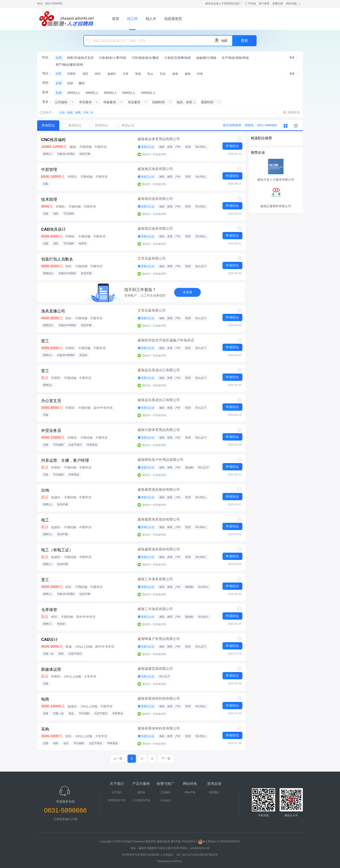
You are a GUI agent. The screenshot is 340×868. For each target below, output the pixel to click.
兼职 (82, 83)
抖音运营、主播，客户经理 (65, 460)
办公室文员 (51, 401)
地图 (224, 41)
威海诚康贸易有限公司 (155, 669)
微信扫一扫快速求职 (154, 154)
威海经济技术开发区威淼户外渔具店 (166, 340)
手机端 (252, 4)
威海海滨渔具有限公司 (155, 169)
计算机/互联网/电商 (178, 58)
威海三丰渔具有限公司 (155, 579)
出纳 (45, 490)
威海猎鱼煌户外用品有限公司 (160, 460)
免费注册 (278, 4)
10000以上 (148, 93)
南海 (175, 74)
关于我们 (117, 792)
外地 (200, 74)
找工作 (132, 19)
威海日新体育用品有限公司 (159, 430)
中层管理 (49, 170)
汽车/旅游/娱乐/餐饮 (145, 58)
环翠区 (72, 74)
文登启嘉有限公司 (152, 258)
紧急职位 (74, 125)
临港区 (112, 74)
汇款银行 (166, 792)
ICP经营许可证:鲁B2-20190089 (141, 855)
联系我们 (214, 792)
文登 (126, 74)
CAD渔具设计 (53, 229)
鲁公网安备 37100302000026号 (219, 841)
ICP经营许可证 (117, 800)
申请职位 (232, 146)
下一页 (166, 759)
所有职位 (48, 125)
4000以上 (92, 93)
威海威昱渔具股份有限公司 (159, 490)
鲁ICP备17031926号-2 (184, 841)
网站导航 (292, 4)
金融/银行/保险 (206, 58)
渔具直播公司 (53, 311)
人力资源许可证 (141, 800)
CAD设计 (49, 640)
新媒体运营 (51, 669)
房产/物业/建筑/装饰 (69, 65)
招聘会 (141, 792)
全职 (70, 83)
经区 (98, 74)
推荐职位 (100, 125)
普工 (45, 341)
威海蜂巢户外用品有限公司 (159, 639)
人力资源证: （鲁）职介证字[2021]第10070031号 (189, 855)
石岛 (163, 74)
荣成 (138, 74)
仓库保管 (49, 610)
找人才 (151, 19)
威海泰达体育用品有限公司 (159, 139)
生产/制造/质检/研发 (236, 58)
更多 (292, 57)
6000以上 (110, 93)
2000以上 (74, 93)
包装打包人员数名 (57, 259)
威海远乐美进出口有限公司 (159, 370)
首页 (116, 19)
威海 (187, 74)
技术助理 (49, 199)
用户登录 (264, 4)
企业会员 (166, 800)
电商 (45, 699)
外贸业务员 (51, 431)
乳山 (150, 74)
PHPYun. (177, 861)
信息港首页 (173, 19)
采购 (45, 729)
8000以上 (129, 93)
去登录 (187, 292)
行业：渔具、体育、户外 (74, 113)
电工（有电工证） (57, 550)
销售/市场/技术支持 (80, 58)
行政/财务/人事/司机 (113, 58)
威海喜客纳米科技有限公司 (159, 698)
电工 (45, 520)
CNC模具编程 (53, 140)
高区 (85, 74)
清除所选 (294, 112)
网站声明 (190, 792)
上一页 (118, 759)
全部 (59, 58)
